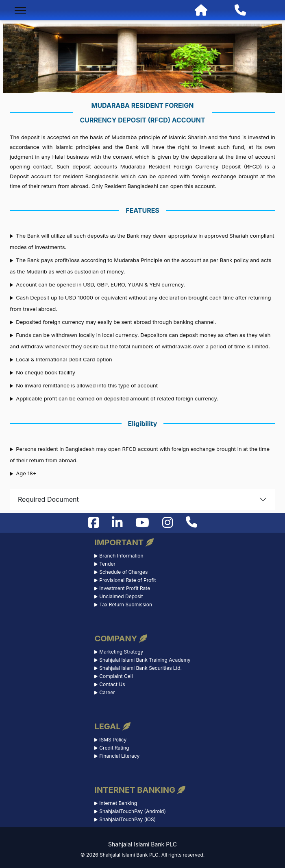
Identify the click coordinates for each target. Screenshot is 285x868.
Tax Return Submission (126, 605)
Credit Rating (114, 748)
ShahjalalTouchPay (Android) (132, 811)
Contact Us (112, 684)
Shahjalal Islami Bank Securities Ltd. (140, 668)
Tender (107, 564)
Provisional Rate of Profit (127, 580)
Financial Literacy (119, 756)
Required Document (48, 499)
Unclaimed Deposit (121, 596)
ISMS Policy (113, 740)
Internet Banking (118, 803)
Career (107, 692)
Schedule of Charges (123, 572)
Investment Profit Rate (125, 588)
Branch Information (121, 556)
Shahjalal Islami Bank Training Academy (145, 660)
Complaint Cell (116, 676)
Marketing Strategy (121, 652)
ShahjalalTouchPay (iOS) (127, 819)
